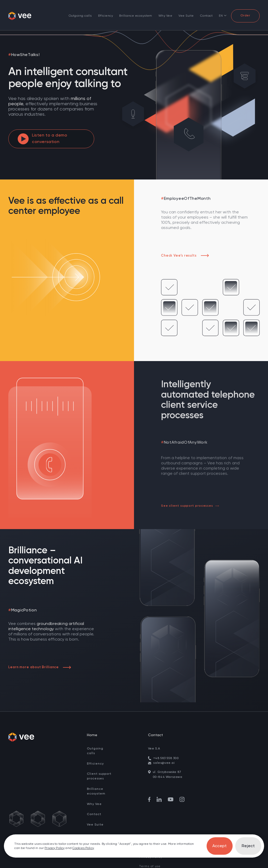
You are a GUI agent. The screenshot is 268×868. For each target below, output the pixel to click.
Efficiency (106, 16)
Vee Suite (186, 16)
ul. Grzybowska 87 (167, 762)
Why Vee (165, 16)
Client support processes (99, 766)
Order (245, 16)
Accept (219, 846)
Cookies (146, 865)
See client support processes (190, 506)
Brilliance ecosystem (136, 16)
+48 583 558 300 (166, 748)
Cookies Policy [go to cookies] (83, 848)
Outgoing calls (80, 16)
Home (92, 725)
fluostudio (218, 865)
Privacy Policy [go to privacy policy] (55, 848)
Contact (206, 16)
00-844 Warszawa (168, 767)
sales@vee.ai (164, 753)
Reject (248, 846)
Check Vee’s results (185, 256)
